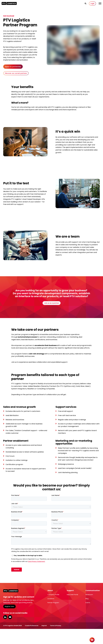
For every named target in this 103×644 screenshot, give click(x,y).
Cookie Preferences (32, 626)
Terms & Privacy (56, 626)
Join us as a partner (52, 303)
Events (88, 603)
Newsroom (89, 595)
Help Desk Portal (72, 595)
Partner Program (53, 603)
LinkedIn (5, 617)
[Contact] (92, 640)
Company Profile (53, 595)
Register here (9, 606)
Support (70, 591)
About (50, 591)
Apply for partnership (13, 67)
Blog (87, 599)
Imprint (44, 626)
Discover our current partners (16, 73)
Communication (93, 591)
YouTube (10, 617)
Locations (51, 599)
